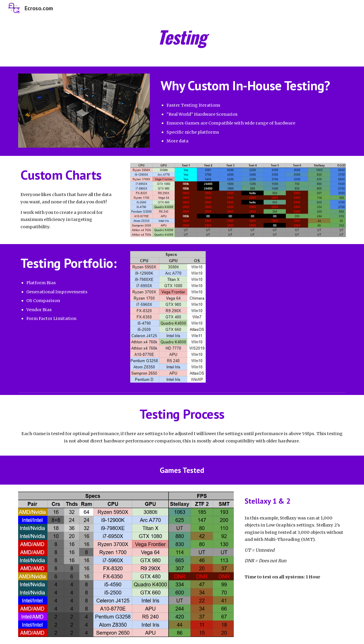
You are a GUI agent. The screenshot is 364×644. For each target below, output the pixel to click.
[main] (182, 37)
